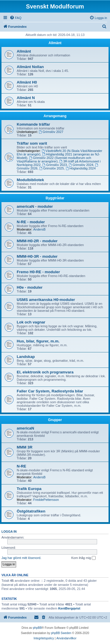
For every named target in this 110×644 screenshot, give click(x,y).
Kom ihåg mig (83, 558)
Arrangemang (55, 116)
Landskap (26, 357)
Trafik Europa (29, 489)
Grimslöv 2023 (55, 165)
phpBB (37, 628)
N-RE (21, 466)
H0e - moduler (30, 287)
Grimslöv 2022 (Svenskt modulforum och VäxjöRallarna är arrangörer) (54, 160)
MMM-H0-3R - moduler (37, 256)
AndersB (39, 229)
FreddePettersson (46, 500)
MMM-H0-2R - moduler (37, 241)
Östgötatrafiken (31, 511)
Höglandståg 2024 (81, 168)
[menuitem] (16, 18)
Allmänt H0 (27, 82)
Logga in (9, 532)
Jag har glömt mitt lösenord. (21, 558)
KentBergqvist (69, 608)
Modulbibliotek (30, 180)
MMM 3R (24, 447)
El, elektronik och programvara (45, 372)
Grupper (55, 420)
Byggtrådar (55, 198)
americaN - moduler (35, 206)
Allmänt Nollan (30, 67)
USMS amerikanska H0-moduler (46, 300)
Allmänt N (26, 98)
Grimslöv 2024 (81, 165)
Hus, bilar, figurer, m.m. (38, 341)
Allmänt (55, 43)
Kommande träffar (33, 124)
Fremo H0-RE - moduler (38, 272)
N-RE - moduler (31, 222)
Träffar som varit (32, 143)
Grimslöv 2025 (52, 168)
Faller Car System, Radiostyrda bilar (50, 391)
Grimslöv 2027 (51, 132)
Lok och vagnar (31, 322)
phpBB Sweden (61, 633)
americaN (25, 428)
